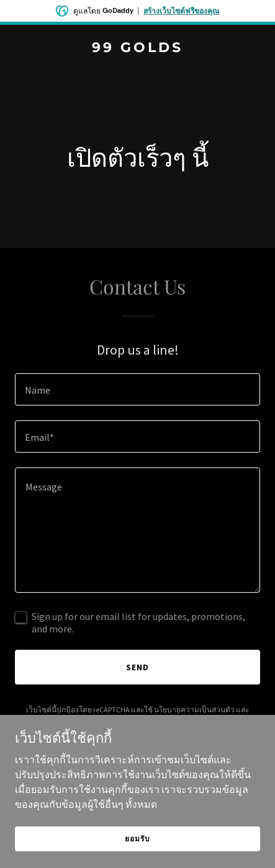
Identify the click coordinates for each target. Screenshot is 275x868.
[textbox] (137, 389)
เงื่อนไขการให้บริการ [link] (119, 721)
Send (137, 667)
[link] (137, 48)
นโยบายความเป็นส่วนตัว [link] (194, 710)
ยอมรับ (137, 855)
